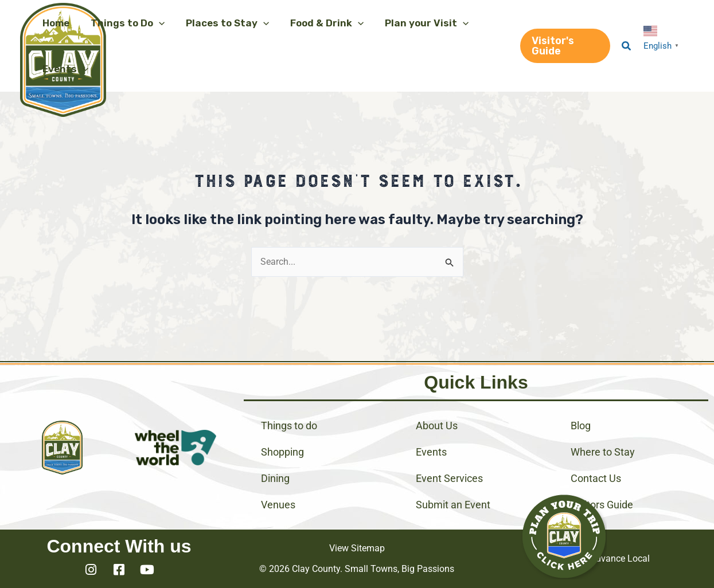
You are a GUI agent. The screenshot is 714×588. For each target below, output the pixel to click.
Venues (278, 505)
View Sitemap (357, 548)
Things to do (289, 426)
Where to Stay (603, 452)
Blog (581, 426)
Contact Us (596, 478)
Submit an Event (453, 505)
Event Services (449, 478)
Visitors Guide (602, 505)
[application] (156, 23)
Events (431, 452)
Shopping (282, 452)
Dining (275, 478)
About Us (437, 426)
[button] (125, 23)
